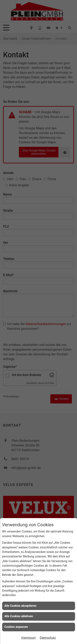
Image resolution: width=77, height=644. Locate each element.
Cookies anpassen (16, 627)
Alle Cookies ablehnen (19, 616)
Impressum (28, 638)
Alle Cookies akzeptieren (20, 606)
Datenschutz (48, 638)
